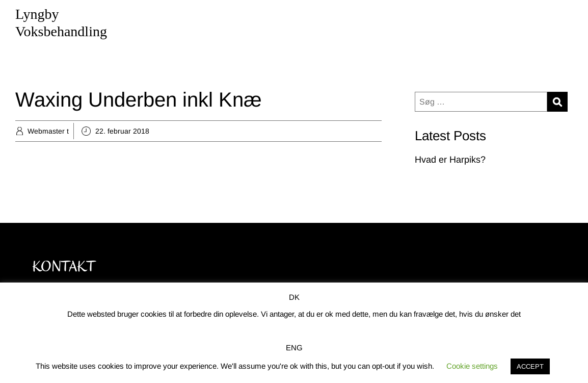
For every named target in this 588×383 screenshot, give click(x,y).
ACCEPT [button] (530, 366)
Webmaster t (48, 131)
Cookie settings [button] (472, 366)
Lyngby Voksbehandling (61, 23)
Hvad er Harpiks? (450, 160)
